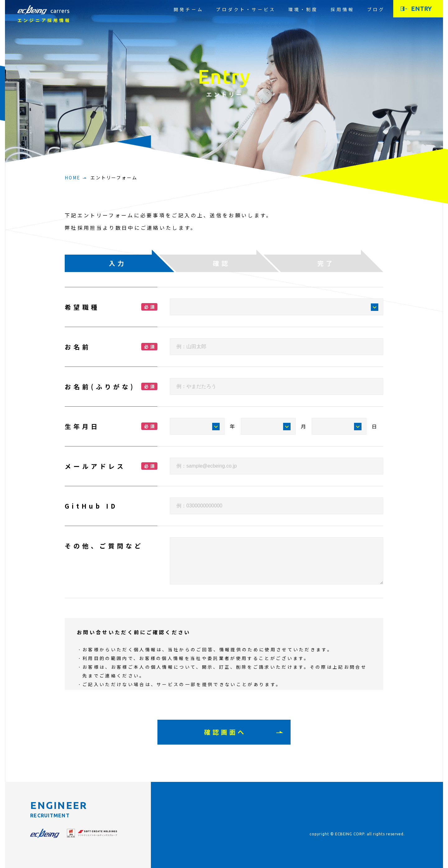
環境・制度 (303, 9)
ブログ (376, 9)
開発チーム (189, 9)
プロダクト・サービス (246, 9)
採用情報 (343, 9)
